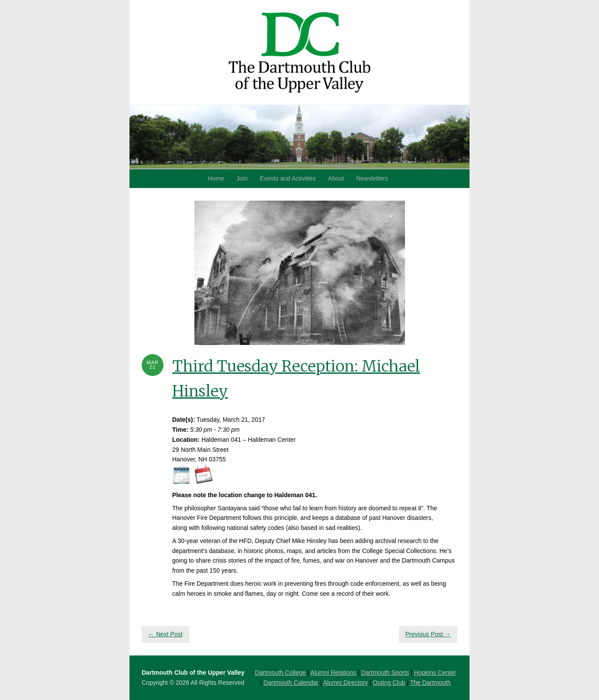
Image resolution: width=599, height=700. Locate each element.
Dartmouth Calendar (291, 683)
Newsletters (372, 178)
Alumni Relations (333, 673)
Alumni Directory (345, 683)
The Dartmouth (430, 683)
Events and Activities (288, 178)
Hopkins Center (435, 673)
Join (242, 178)
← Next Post (165, 634)
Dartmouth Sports (385, 673)
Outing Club (389, 683)
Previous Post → (428, 634)
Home (216, 178)
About (336, 178)
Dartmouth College (281, 673)
